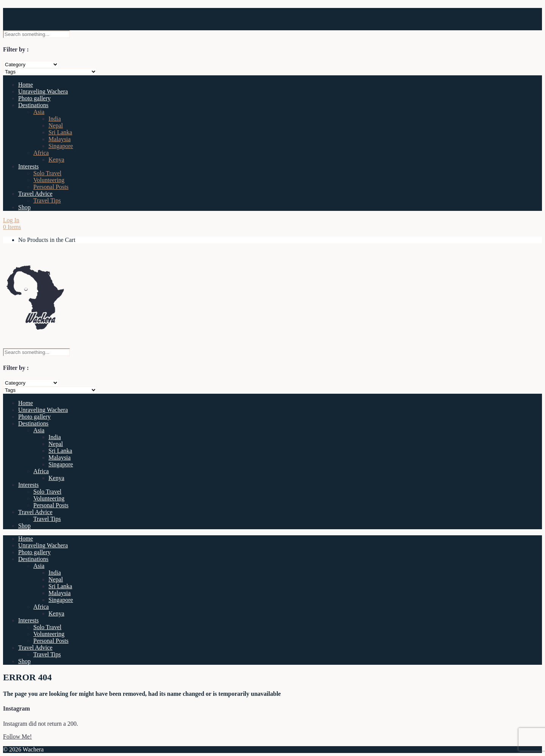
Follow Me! (17, 737)
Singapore (61, 146)
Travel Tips (47, 200)
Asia (39, 112)
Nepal (56, 125)
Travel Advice (35, 194)
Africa (41, 153)
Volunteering (49, 180)
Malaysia (60, 139)
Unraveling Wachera (43, 91)
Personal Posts (51, 187)
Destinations (33, 105)
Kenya (56, 160)
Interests (28, 166)
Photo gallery (34, 98)
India (55, 119)
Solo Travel (47, 173)
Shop (24, 207)
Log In (11, 220)
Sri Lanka (60, 132)
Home (26, 85)
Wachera (26, 15)
